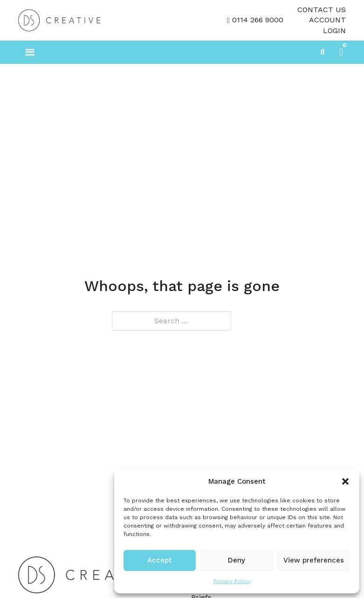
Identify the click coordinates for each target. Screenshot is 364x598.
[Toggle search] (323, 52)
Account (327, 20)
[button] (345, 481)
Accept (160, 560)
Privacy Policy (232, 581)
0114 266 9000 (258, 20)
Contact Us (322, 10)
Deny (237, 560)
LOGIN (334, 31)
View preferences (314, 560)
